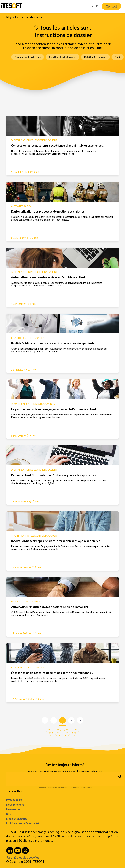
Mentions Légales (17, 819)
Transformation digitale (28, 57)
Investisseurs (14, 800)
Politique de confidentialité (22, 823)
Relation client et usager (62, 57)
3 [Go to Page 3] (54, 720)
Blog (9, 17)
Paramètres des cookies (23, 857)
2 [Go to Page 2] (45, 720)
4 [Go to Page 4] (62, 720)
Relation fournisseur (95, 57)
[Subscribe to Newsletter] (120, 776)
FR (96, 6)
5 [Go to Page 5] (71, 720)
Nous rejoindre (15, 804)
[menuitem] (62, 800)
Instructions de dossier (29, 17)
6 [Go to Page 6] (80, 720)
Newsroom (13, 809)
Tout (118, 57)
